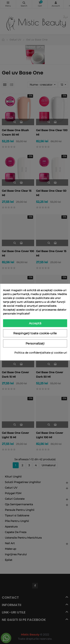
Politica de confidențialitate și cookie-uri (41, 353)
